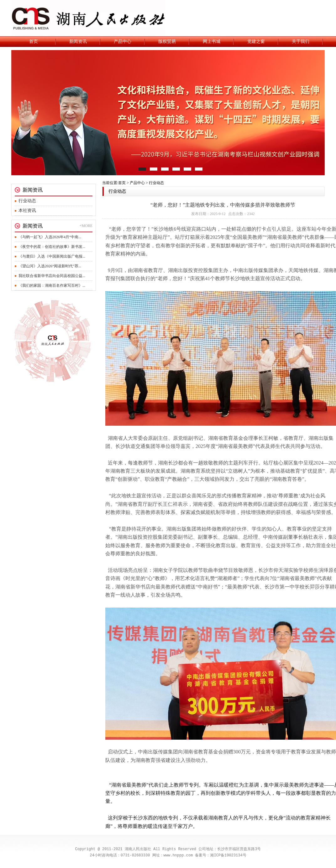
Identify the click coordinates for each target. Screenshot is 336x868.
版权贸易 (167, 41)
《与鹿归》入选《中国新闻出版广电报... (52, 256)
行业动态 (27, 201)
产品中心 (123, 41)
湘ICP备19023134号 (228, 855)
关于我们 (301, 41)
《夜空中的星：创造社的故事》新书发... (52, 247)
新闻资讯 (78, 41)
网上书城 (212, 41)
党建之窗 (256, 41)
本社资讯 (27, 211)
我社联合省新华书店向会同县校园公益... (52, 276)
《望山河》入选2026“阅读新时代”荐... (50, 266)
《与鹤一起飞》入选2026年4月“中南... (50, 237)
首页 (34, 41)
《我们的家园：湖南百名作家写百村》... (52, 285)
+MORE (86, 226)
